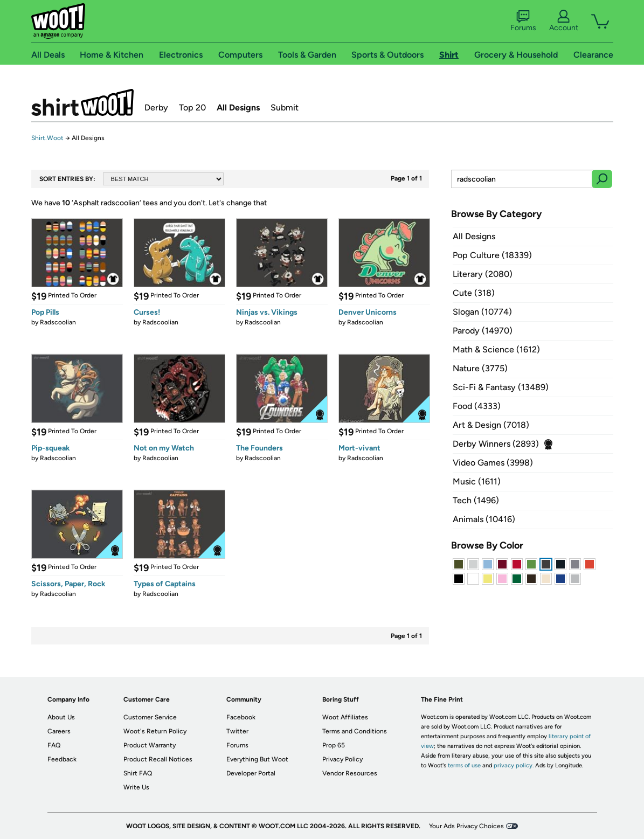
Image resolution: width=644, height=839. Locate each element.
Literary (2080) (483, 274)
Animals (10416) (484, 519)
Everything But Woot (257, 759)
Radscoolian (58, 322)
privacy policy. (514, 765)
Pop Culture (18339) (492, 255)
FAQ (54, 745)
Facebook (241, 717)
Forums (523, 21)
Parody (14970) (483, 331)
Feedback (62, 759)
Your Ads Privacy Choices (466, 826)
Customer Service (150, 717)
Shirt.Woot (82, 102)
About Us (61, 717)
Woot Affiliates (345, 717)
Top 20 (192, 108)
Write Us (136, 787)
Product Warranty (150, 745)
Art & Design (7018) (491, 425)
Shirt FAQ (138, 773)
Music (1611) (477, 481)
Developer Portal (251, 773)
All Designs (238, 108)
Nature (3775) (480, 368)
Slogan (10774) (482, 312)
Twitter (237, 731)
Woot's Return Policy (155, 731)
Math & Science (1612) (496, 349)
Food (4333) (477, 406)
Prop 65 (334, 745)
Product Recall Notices (158, 759)
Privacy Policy (342, 759)
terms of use (464, 765)
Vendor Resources (350, 773)
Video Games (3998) (493, 463)
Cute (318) (474, 293)
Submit (285, 108)
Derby (156, 108)
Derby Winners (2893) (496, 444)
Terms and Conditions (355, 731)
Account (564, 21)
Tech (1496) (476, 500)
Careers (59, 731)
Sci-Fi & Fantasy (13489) (501, 387)
